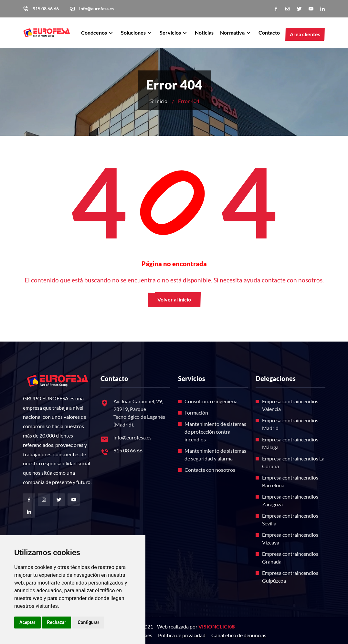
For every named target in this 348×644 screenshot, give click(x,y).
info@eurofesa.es (96, 9)
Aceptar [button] (27, 622)
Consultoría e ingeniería (211, 401)
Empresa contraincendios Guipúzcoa (290, 577)
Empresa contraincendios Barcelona (290, 481)
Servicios (171, 32)
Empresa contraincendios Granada (290, 558)
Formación (196, 412)
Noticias (204, 32)
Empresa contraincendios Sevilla (290, 519)
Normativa (233, 32)
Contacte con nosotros (210, 470)
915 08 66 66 (46, 9)
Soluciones (134, 32)
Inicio (158, 101)
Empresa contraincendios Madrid (290, 424)
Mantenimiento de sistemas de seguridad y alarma (215, 454)
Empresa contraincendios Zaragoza (290, 500)
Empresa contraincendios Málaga (290, 443)
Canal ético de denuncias (239, 635)
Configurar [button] (88, 622)
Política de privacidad (182, 635)
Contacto (269, 32)
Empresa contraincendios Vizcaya (290, 538)
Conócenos (95, 32)
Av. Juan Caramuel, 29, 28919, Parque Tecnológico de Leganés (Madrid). (139, 413)
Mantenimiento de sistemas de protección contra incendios (215, 432)
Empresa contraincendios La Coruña (293, 462)
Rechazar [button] (57, 622)
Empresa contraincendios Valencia (290, 405)
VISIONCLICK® (217, 626)
